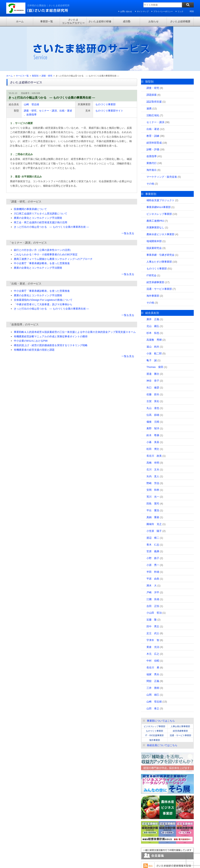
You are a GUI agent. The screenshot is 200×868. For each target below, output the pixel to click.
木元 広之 (153, 612)
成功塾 (127, 21)
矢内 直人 (153, 434)
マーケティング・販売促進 (162, 135)
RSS (192, 11)
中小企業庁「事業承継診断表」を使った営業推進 (42, 221)
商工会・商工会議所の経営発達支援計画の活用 (41, 180)
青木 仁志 (153, 502)
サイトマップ (143, 11)
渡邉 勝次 (153, 332)
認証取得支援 (154, 60)
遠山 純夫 (153, 304)
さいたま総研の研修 (100, 21)
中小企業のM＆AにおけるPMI (31, 299)
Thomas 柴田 (155, 325)
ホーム (20, 21)
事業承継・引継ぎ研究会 (160, 213)
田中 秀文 (153, 584)
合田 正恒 (153, 564)
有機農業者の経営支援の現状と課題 (34, 307)
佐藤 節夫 (153, 352)
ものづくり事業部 (105, 62)
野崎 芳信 (153, 441)
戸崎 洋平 (153, 550)
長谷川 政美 (154, 414)
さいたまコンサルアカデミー (73, 21)
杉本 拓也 (153, 291)
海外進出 (152, 128)
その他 (150, 141)
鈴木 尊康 (153, 393)
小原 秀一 (153, 523)
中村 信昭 (153, 618)
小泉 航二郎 (154, 311)
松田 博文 (153, 407)
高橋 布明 (153, 420)
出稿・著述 (66, 68)
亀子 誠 (152, 318)
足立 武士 (153, 591)
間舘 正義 (153, 639)
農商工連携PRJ (155, 179)
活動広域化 (153, 73)
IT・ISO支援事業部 (155, 693)
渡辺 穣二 (153, 496)
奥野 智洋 (153, 386)
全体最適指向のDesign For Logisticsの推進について (43, 258)
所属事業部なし (155, 185)
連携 (149, 66)
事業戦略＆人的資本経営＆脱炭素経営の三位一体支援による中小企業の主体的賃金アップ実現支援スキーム (75, 290)
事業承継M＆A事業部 (159, 165)
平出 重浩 (153, 468)
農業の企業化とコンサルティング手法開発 (38, 176)
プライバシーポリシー (163, 11)
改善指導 (31, 72)
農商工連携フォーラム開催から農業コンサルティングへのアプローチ (53, 217)
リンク (180, 11)
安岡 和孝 (153, 448)
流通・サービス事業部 (159, 247)
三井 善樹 (153, 646)
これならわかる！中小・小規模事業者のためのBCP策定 (46, 212)
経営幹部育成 (154, 100)
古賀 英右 (153, 359)
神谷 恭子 (153, 339)
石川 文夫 (153, 427)
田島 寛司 (153, 461)
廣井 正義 (153, 277)
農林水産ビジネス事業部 (160, 192)
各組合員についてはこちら (162, 703)
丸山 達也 (153, 366)
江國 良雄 (153, 557)
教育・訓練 (153, 94)
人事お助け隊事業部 (180, 684)
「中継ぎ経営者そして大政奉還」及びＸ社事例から (43, 262)
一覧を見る (128, 191)
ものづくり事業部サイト (109, 68)
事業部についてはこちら (161, 678)
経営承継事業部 (155, 240)
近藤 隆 (152, 578)
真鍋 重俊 (153, 475)
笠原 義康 (153, 509)
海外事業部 (153, 254)
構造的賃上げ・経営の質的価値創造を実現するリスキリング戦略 (51, 303)
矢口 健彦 (153, 345)
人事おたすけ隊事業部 (159, 219)
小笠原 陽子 (154, 489)
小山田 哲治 (154, 571)
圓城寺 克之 (154, 482)
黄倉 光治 (153, 605)
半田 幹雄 (153, 530)
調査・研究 (30, 68)
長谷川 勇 (153, 625)
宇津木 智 (153, 598)
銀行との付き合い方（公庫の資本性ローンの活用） (43, 208)
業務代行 (152, 121)
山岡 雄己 (153, 653)
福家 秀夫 (153, 632)
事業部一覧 (47, 21)
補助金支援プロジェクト (160, 158)
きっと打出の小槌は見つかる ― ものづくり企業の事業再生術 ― (51, 185)
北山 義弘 (153, 284)
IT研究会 (151, 233)
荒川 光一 (153, 455)
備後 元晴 (153, 380)
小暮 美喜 (153, 400)
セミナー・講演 (48, 68)
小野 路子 (153, 516)
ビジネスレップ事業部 (159, 172)
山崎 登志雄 (31, 62)
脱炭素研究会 (154, 206)
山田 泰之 (153, 666)
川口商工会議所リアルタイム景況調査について (41, 171)
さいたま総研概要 (180, 21)
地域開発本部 (154, 199)
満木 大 (152, 543)
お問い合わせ (126, 11)
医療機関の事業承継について (30, 167)
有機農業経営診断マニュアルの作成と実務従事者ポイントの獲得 (51, 294)
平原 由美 (153, 537)
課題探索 (152, 53)
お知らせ (154, 21)
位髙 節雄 (153, 373)
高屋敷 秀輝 (154, 298)
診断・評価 (153, 107)
